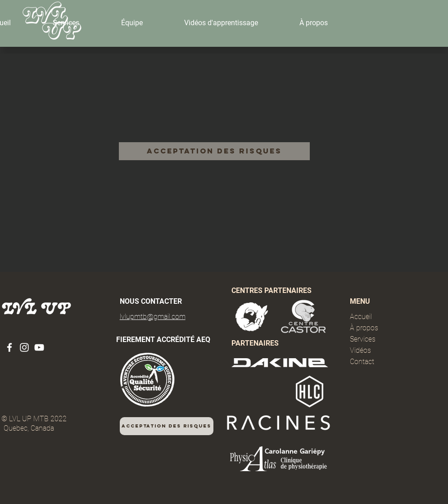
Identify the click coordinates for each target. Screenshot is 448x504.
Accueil (361, 317)
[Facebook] (9, 347)
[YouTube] (39, 347)
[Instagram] (24, 347)
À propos (364, 328)
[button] (66, 23)
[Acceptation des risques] (214, 151)
